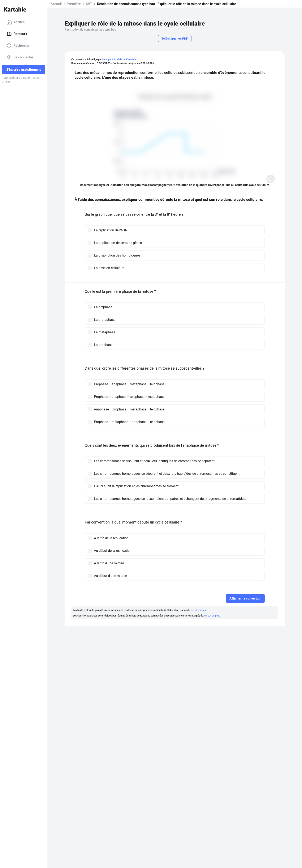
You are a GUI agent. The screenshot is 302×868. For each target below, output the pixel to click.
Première (74, 4)
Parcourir (17, 34)
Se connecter (20, 57)
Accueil (16, 22)
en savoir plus (199, 610)
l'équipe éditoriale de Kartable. (119, 59)
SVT (89, 4)
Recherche (18, 46)
